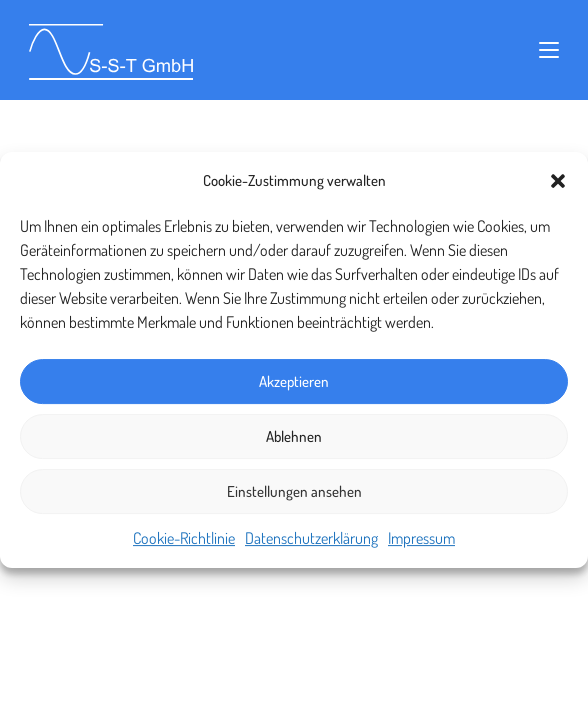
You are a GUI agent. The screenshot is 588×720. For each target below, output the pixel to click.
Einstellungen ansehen (294, 491)
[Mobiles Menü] (549, 50)
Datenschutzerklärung (311, 538)
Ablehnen (294, 436)
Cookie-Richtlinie (184, 538)
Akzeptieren (294, 381)
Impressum (421, 538)
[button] (558, 181)
